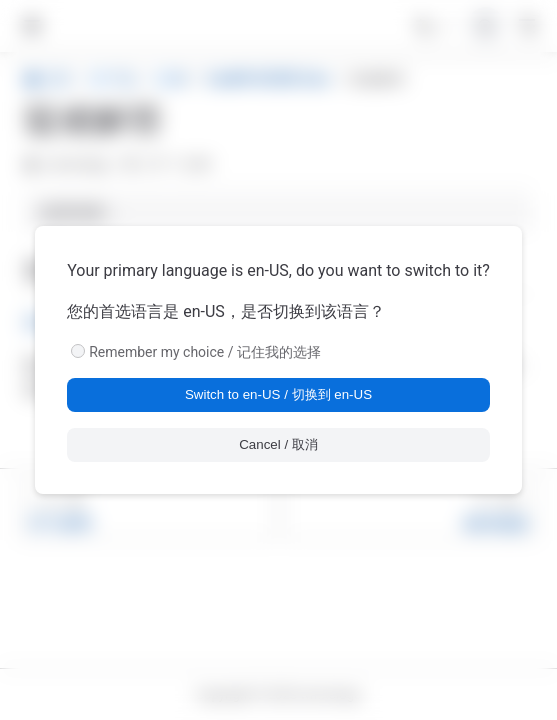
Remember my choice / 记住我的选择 (205, 352)
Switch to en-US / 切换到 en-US (278, 394)
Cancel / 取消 (278, 444)
